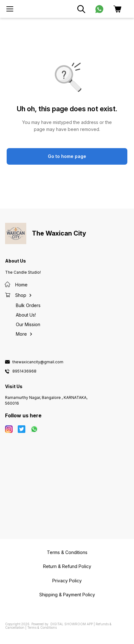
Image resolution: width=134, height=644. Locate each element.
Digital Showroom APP (72, 624)
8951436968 (24, 371)
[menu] (10, 9)
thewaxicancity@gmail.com (38, 362)
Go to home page (67, 156)
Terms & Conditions (42, 627)
